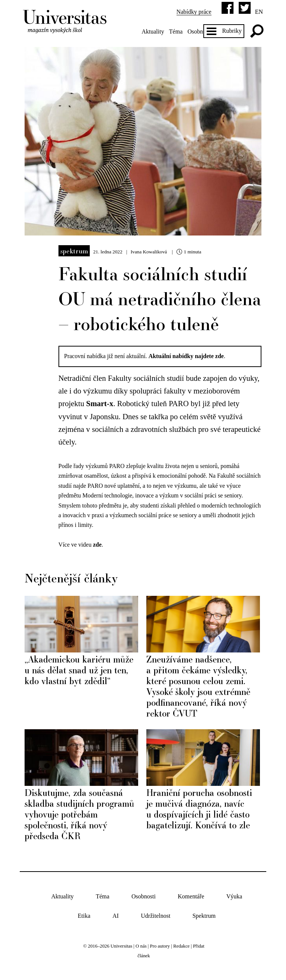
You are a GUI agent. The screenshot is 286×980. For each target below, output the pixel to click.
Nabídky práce (194, 12)
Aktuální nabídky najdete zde (186, 356)
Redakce (181, 946)
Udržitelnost (155, 916)
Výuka (234, 896)
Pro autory (160, 946)
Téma (176, 31)
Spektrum (74, 251)
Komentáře (191, 896)
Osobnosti (199, 31)
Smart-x (100, 403)
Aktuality (153, 31)
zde (97, 545)
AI (116, 916)
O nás (141, 946)
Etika (84, 916)
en (259, 12)
